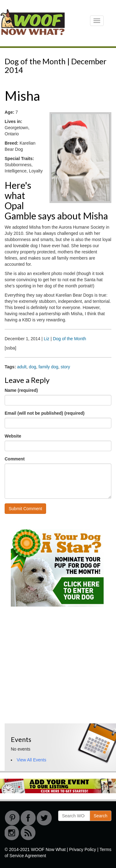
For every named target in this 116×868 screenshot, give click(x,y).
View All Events (31, 760)
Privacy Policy (82, 849)
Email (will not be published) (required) (45, 413)
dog (32, 367)
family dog (48, 367)
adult (22, 367)
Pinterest (12, 818)
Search (101, 816)
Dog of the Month (69, 339)
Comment (15, 459)
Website (13, 436)
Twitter (44, 818)
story (65, 367)
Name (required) (21, 390)
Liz (47, 339)
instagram (12, 833)
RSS (28, 833)
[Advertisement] (51, 677)
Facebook (28, 818)
